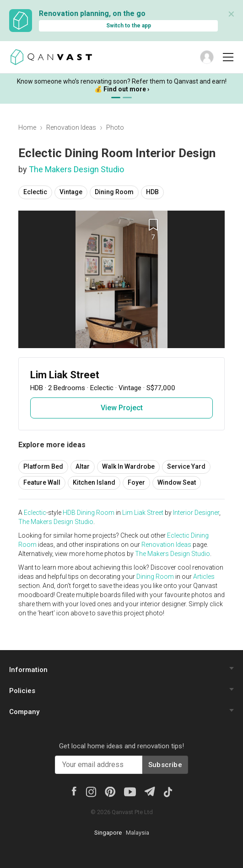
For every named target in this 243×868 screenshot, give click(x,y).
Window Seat (177, 482)
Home (27, 127)
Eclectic (35, 192)
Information (28, 670)
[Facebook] (74, 790)
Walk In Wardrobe (128, 466)
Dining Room (114, 192)
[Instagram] (91, 791)
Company (24, 712)
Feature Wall (42, 482)
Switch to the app (129, 26)
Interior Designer (196, 513)
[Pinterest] (110, 791)
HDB (152, 192)
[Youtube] (130, 791)
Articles (204, 577)
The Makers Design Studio (76, 169)
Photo (115, 127)
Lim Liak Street (143, 513)
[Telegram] (149, 791)
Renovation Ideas (71, 127)
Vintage (71, 192)
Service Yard (186, 466)
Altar (83, 466)
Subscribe (165, 765)
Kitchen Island (94, 482)
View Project (122, 408)
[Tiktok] (167, 791)
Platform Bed (43, 466)
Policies (22, 691)
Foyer (136, 482)
